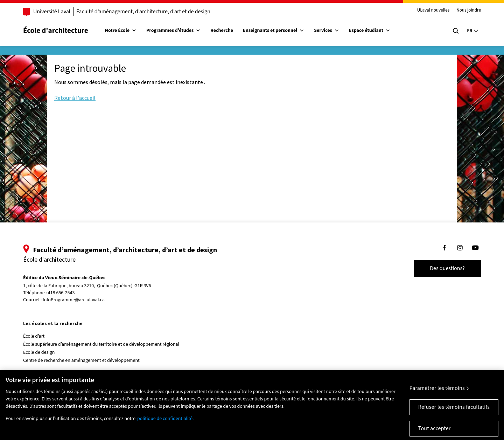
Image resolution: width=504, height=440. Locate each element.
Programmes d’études (173, 30)
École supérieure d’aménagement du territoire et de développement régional (101, 344)
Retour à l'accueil (75, 98)
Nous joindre (469, 11)
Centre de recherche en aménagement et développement (81, 360)
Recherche (222, 30)
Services (327, 30)
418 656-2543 (61, 293)
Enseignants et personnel (274, 30)
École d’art (34, 336)
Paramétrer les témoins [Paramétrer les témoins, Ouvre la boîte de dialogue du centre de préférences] (437, 393)
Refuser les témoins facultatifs (454, 412)
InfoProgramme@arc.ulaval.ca (74, 300)
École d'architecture (56, 30)
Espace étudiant (370, 30)
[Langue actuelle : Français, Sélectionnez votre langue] (472, 31)
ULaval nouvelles (433, 11)
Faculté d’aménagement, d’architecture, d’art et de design (143, 12)
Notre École (121, 30)
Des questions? (447, 268)
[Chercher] (456, 31)
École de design (39, 352)
